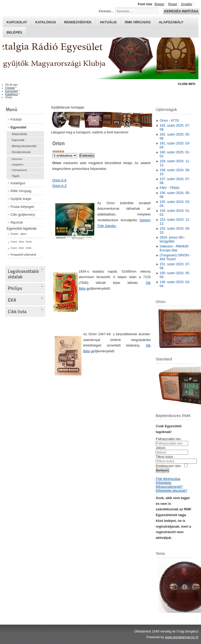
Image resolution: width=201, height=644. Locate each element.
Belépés (14, 32)
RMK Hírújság (21, 191)
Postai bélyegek (22, 207)
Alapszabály (171, 22)
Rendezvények (78, 22)
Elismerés (17, 159)
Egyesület (18, 127)
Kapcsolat (17, 22)
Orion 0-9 (59, 180)
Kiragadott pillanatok (23, 255)
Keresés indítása (181, 11)
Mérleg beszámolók (24, 146)
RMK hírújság (138, 22)
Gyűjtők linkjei (21, 199)
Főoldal (16, 119)
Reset (173, 4)
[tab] (43, 269)
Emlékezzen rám (168, 466)
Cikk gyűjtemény (23, 215)
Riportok (17, 222)
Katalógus (46, 22)
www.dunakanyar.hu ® (182, 637)
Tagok (16, 176)
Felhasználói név (168, 439)
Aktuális (108, 22)
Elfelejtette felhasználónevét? (169, 485)
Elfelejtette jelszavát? (171, 491)
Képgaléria (18, 165)
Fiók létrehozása (168, 479)
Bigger (160, 4)
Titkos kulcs (164, 457)
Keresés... (106, 11)
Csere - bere (18, 234)
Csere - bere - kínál (21, 248)
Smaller (186, 4)
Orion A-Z (60, 186)
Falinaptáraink (19, 170)
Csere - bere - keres (21, 242)
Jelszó (160, 448)
